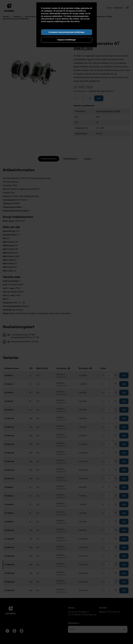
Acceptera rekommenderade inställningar (67, 32)
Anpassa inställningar (67, 40)
